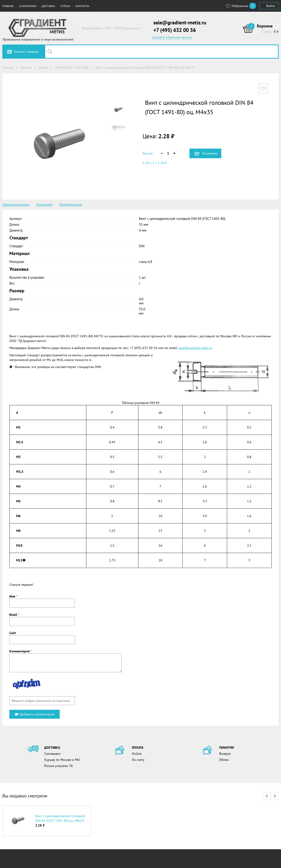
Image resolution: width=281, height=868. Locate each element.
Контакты (82, 6)
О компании (28, 6)
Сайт (13, 633)
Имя (13, 596)
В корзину (210, 153)
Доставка (48, 6)
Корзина (265, 26)
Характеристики (16, 204)
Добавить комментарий (35, 714)
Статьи (65, 6)
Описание (44, 204)
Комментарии (71, 204)
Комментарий (21, 651)
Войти (271, 6)
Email (14, 615)
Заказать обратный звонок (172, 37)
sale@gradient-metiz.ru (180, 23)
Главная (8, 6)
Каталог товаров (26, 52)
